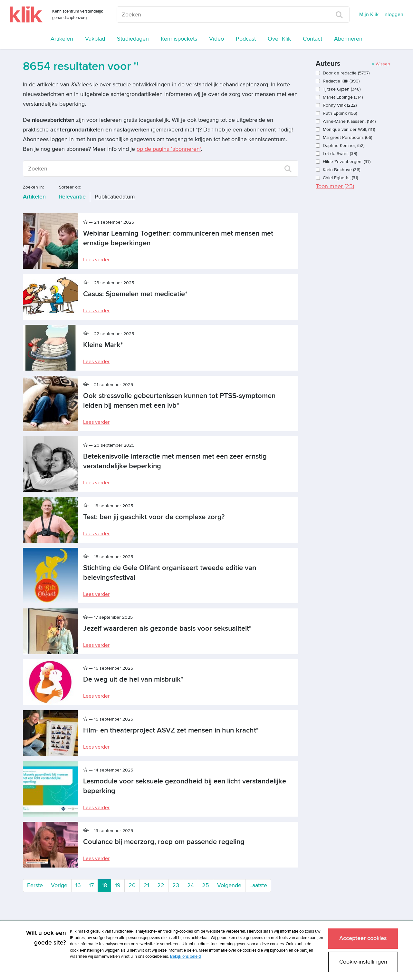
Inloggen (393, 15)
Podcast (246, 39)
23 (176, 885)
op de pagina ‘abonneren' (169, 149)
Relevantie (72, 197)
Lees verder (96, 260)
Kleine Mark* (103, 345)
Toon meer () (335, 186)
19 (118, 885)
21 (146, 885)
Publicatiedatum (115, 197)
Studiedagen (133, 39)
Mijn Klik (369, 15)
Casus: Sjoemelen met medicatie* (135, 294)
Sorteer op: (70, 187)
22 (161, 885)
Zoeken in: (33, 187)
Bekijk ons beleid (185, 956)
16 (78, 885)
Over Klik (279, 39)
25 (206, 885)
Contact (312, 39)
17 (91, 885)
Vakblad (95, 39)
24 (191, 885)
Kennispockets (179, 39)
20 (132, 885)
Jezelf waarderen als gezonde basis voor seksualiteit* (167, 629)
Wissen (381, 64)
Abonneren (348, 39)
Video (216, 39)
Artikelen (62, 39)
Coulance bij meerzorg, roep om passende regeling (164, 842)
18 (106, 885)
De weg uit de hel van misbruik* (133, 679)
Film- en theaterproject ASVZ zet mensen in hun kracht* (171, 730)
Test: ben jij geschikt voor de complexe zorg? (154, 517)
